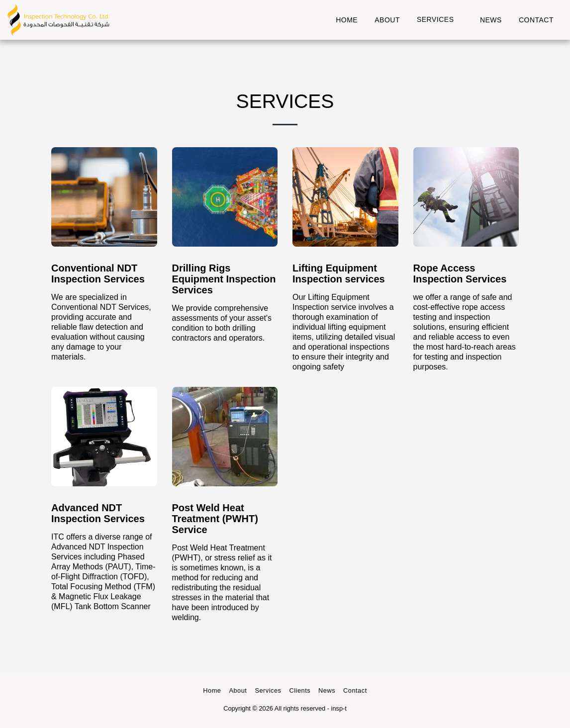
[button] (440, 20)
